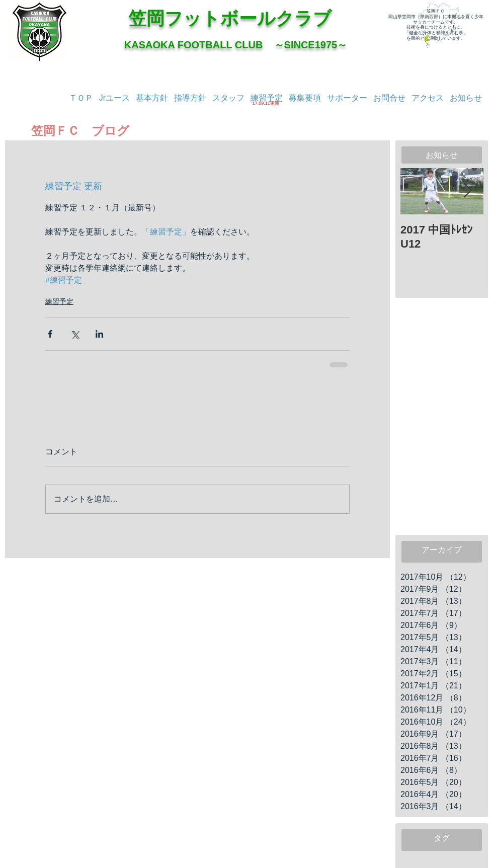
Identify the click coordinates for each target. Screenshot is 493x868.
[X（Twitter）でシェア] (75, 334)
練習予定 (59, 301)
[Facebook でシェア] (50, 334)
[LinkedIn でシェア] (99, 334)
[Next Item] (467, 191)
